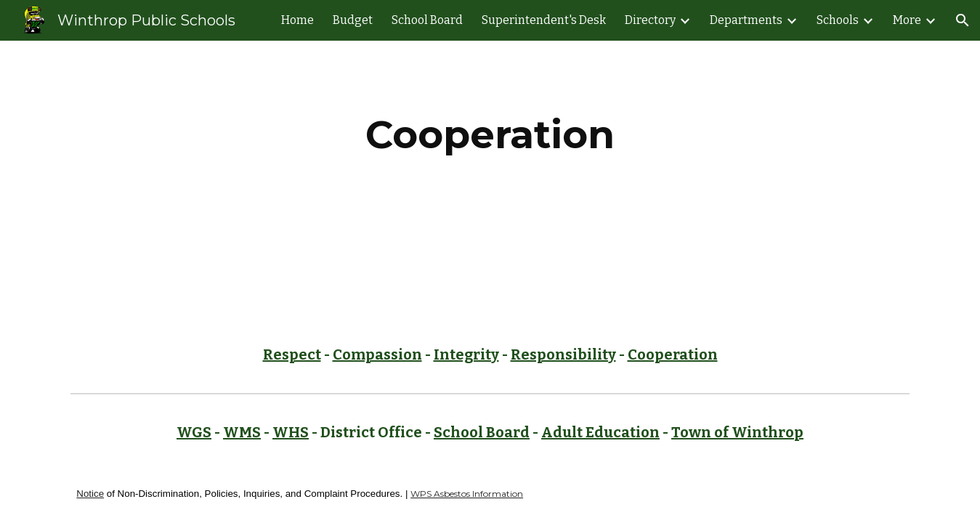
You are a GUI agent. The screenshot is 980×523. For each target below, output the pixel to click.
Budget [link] (353, 20)
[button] (963, 20)
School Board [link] (427, 20)
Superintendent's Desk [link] (544, 20)
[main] (490, 135)
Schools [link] (838, 20)
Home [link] (297, 20)
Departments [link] (746, 20)
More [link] (907, 20)
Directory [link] (650, 20)
